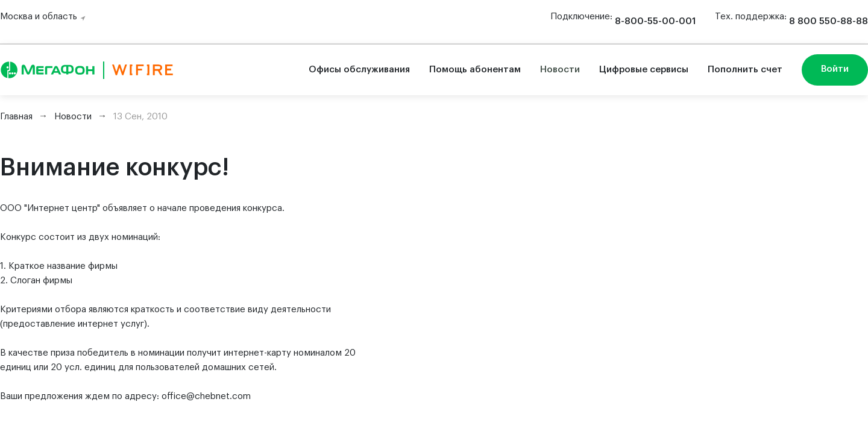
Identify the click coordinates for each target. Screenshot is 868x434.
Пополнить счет (745, 70)
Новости (560, 70)
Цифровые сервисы (644, 70)
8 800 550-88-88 (829, 21)
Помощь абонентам (475, 70)
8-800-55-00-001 (655, 21)
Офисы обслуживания (359, 70)
